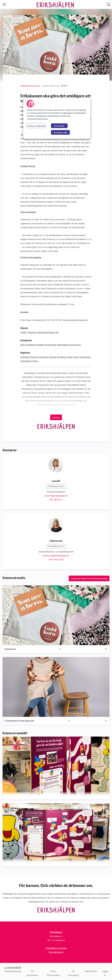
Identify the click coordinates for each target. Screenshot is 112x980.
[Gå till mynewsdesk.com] (13, 968)
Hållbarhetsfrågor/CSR (48, 332)
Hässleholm (26, 361)
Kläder (24, 332)
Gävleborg (43, 357)
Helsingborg (85, 357)
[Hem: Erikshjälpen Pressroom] (55, 4)
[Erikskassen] (56, 615)
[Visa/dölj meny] (4, 4)
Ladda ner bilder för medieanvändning (89, 579)
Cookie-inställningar (36, 126)
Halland (52, 357)
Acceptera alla (60, 132)
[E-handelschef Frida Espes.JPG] (56, 687)
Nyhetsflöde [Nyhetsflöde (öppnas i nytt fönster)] (91, 971)
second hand (50, 345)
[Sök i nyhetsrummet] (109, 4)
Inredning (32, 332)
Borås (35, 361)
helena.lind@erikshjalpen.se (56, 556)
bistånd (40, 345)
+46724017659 (56, 560)
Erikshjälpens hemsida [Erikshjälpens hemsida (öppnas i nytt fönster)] (56, 948)
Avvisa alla (59, 126)
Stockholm (62, 357)
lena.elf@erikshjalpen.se (56, 496)
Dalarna (34, 357)
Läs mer (56, 417)
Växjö (70, 357)
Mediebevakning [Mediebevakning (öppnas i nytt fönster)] (13, 971)
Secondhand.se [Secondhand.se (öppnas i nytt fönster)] (56, 952)
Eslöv (76, 357)
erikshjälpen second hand (69, 345)
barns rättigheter (28, 345)
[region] (57, 118)
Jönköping (25, 357)
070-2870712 (56, 500)
